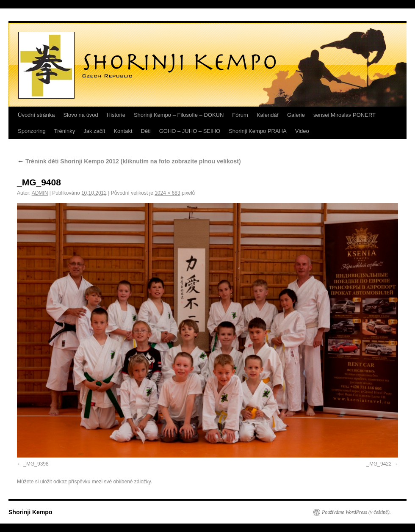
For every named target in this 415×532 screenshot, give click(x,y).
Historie (116, 115)
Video (302, 131)
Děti (146, 131)
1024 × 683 (167, 193)
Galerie (296, 115)
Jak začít (94, 131)
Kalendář (268, 115)
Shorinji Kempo (30, 512)
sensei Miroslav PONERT (344, 115)
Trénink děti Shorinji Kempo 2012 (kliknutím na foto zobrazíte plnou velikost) (129, 161)
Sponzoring (32, 131)
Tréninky (65, 131)
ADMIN (40, 193)
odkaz (60, 482)
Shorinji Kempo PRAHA (258, 131)
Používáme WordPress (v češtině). (356, 512)
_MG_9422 (379, 464)
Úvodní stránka (36, 115)
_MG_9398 (36, 464)
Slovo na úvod (80, 115)
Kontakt (123, 131)
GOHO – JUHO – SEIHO (190, 131)
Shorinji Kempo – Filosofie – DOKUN (179, 115)
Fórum (240, 115)
